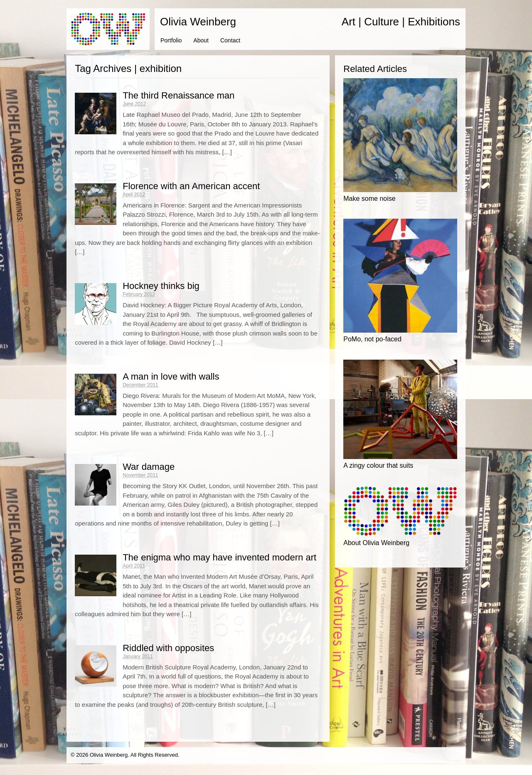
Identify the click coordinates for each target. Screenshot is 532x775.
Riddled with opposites (168, 648)
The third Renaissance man (179, 95)
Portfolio (171, 40)
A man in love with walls (171, 376)
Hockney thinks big (161, 286)
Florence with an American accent (191, 186)
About (201, 40)
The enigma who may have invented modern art (219, 557)
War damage (149, 467)
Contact (230, 40)
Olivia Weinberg (198, 22)
